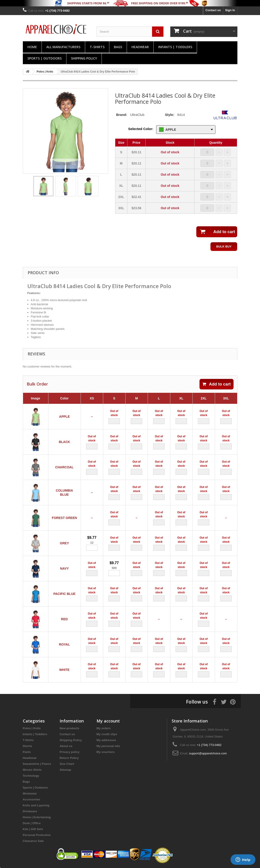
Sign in (230, 10)
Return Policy (69, 758)
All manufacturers (63, 47)
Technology (31, 776)
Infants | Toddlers (175, 47)
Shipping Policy (84, 58)
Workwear (30, 794)
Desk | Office (32, 823)
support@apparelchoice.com (208, 753)
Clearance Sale (33, 841)
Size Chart (67, 764)
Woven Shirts (32, 770)
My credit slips (107, 734)
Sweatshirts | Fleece (37, 764)
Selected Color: (141, 129)
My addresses (106, 740)
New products (69, 728)
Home (32, 47)
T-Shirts (97, 47)
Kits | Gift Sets (33, 829)
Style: (170, 115)
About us (66, 746)
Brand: (122, 115)
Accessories (32, 799)
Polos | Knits (32, 728)
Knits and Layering (36, 805)
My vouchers (106, 752)
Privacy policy (70, 752)
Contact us (213, 10)
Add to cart (216, 384)
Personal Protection (37, 835)
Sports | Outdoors (45, 58)
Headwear (140, 47)
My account (108, 721)
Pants (27, 752)
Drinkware (30, 811)
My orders (104, 728)
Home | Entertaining (37, 817)
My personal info (108, 746)
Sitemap (65, 770)
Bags (118, 47)
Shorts (28, 746)
